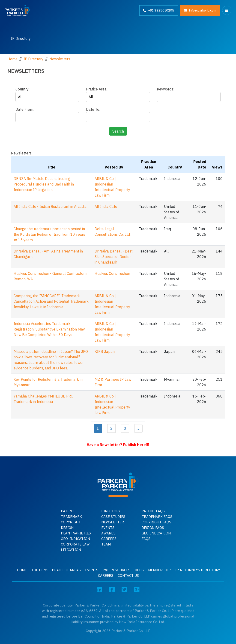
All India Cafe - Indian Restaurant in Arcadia (50, 206)
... (139, 428)
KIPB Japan (105, 351)
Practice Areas (66, 570)
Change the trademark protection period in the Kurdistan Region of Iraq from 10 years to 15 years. (49, 234)
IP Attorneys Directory (198, 570)
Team (106, 544)
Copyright (71, 522)
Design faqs (153, 528)
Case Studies (113, 517)
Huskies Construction (112, 273)
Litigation (71, 550)
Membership (159, 570)
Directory (111, 511)
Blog (139, 570)
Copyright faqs (156, 522)
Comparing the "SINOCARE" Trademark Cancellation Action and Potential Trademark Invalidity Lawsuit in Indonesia (51, 301)
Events (108, 528)
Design (67, 528)
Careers (109, 539)
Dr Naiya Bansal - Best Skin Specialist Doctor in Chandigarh (114, 257)
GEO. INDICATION (75, 539)
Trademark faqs (157, 517)
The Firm (39, 570)
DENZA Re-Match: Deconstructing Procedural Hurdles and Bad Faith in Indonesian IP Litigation (44, 184)
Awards (108, 533)
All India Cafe (106, 206)
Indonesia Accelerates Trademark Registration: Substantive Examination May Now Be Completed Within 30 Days (49, 329)
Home (22, 570)
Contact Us (128, 576)
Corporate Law (75, 544)
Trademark (71, 517)
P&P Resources (117, 570)
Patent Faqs (153, 511)
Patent (68, 511)
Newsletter (113, 522)
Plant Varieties (76, 533)
